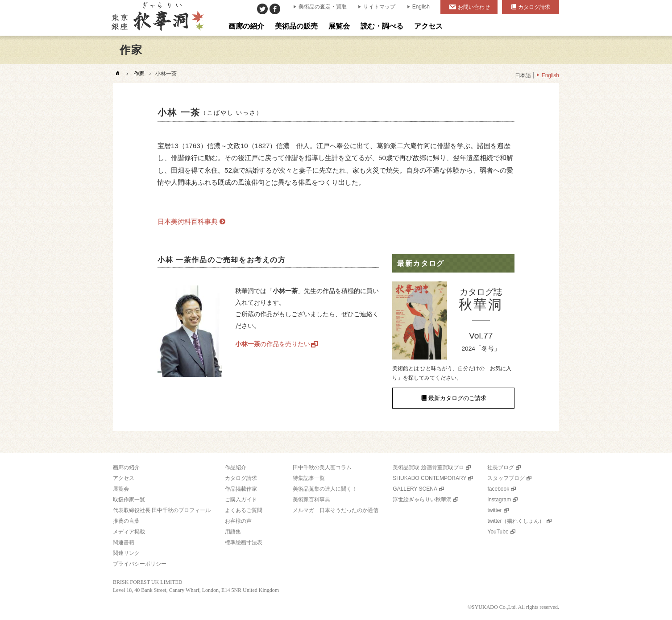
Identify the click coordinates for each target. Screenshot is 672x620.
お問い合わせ (474, 7)
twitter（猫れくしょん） (516, 521)
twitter (494, 510)
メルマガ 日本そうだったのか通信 (336, 510)
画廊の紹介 (126, 467)
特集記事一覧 (309, 478)
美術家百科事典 (311, 500)
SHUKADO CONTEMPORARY (429, 478)
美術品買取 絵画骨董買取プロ (428, 467)
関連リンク (126, 553)
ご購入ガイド (241, 500)
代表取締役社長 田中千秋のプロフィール (162, 510)
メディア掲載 (129, 532)
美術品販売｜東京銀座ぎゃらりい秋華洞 (157, 18)
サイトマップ (379, 7)
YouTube (498, 532)
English (421, 7)
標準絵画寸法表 (244, 542)
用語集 (233, 532)
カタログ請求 (534, 7)
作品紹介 (236, 467)
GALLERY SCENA (415, 489)
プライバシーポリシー (140, 564)
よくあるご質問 (244, 510)
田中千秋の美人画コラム (322, 467)
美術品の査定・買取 (323, 7)
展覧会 (121, 489)
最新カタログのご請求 (457, 398)
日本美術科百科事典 (188, 221)
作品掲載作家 (241, 489)
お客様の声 (238, 521)
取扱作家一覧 (129, 500)
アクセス (124, 478)
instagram (499, 500)
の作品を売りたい (273, 344)
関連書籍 (124, 542)
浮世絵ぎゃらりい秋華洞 (422, 500)
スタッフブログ (506, 478)
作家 (139, 74)
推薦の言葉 (126, 521)
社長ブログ (501, 467)
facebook (498, 489)
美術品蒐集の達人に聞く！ (325, 489)
